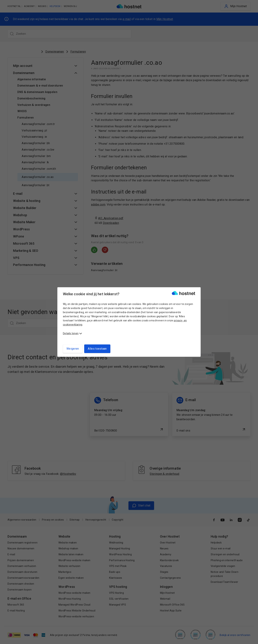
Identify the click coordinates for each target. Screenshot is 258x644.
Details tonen (71, 333)
